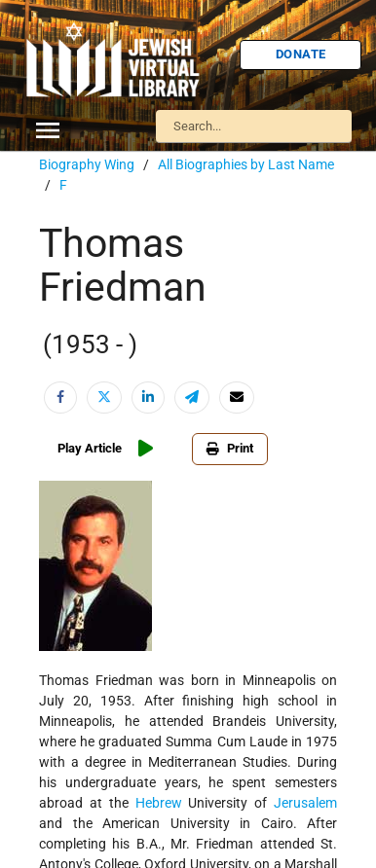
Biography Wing (87, 164)
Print (230, 448)
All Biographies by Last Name (246, 164)
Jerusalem (305, 803)
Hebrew (159, 803)
